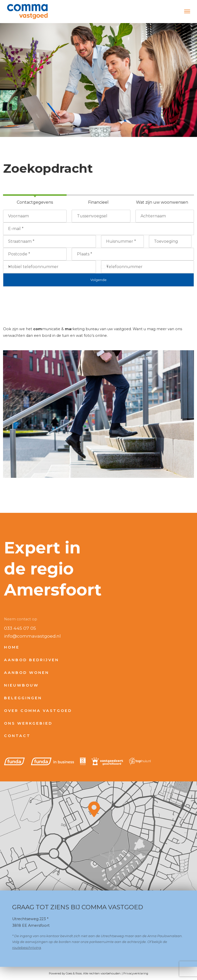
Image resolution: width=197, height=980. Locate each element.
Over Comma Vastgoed (38, 711)
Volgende (98, 280)
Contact (17, 736)
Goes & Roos (74, 973)
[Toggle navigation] (187, 11)
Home (12, 647)
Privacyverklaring (136, 973)
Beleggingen (23, 698)
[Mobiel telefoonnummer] (50, 267)
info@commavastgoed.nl (32, 636)
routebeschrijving (27, 948)
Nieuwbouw (21, 685)
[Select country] (7, 267)
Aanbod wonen (27, 673)
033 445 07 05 (20, 628)
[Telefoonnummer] (147, 267)
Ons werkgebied (28, 723)
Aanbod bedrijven (32, 660)
